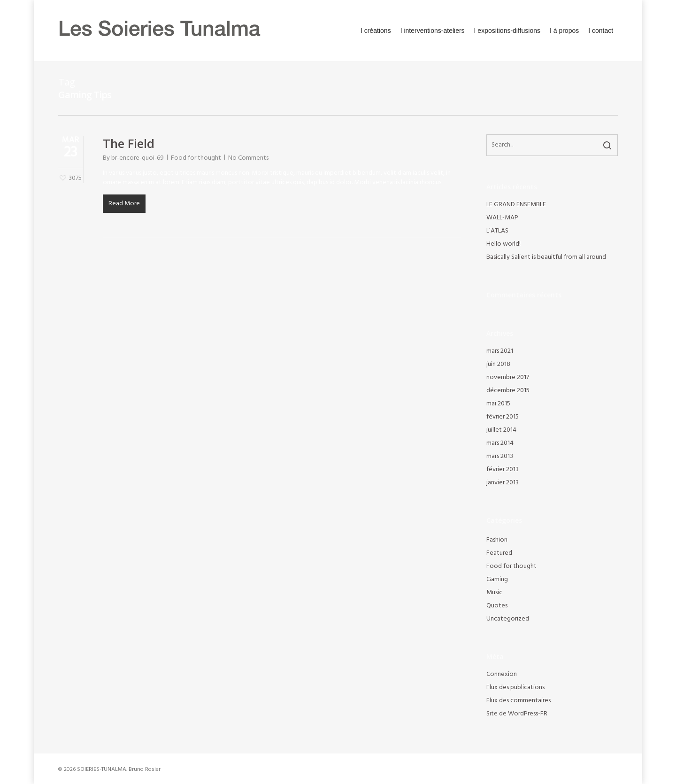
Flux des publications (515, 688)
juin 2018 (498, 365)
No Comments (248, 158)
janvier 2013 (503, 483)
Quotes (497, 606)
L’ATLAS (497, 231)
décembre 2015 (508, 391)
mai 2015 (498, 404)
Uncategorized (508, 619)
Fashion (497, 540)
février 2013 (503, 470)
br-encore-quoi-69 (138, 158)
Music (494, 593)
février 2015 (503, 417)
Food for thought (196, 158)
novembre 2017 (508, 378)
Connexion (502, 675)
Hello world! (503, 244)
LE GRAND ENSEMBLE (516, 205)
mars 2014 (500, 443)
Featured (499, 553)
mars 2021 (500, 351)
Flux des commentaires (519, 701)
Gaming (497, 580)
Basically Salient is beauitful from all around (546, 257)
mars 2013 (500, 457)
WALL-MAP (502, 218)
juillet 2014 (501, 430)
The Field (129, 143)
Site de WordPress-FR (517, 714)
